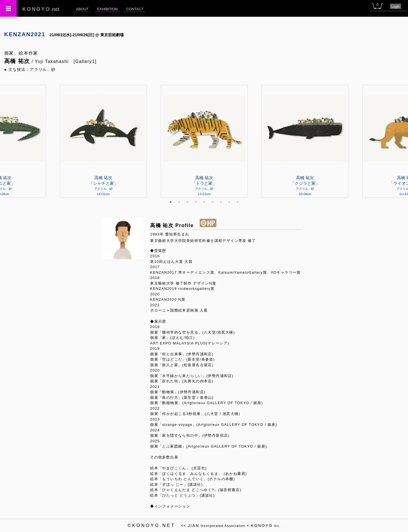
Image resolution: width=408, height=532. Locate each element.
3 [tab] (187, 202)
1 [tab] (171, 202)
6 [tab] (212, 202)
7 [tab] (221, 202)
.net (41, 9)
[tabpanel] (204, 141)
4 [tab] (196, 202)
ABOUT (82, 9)
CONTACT (135, 9)
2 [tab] (179, 202)
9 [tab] (238, 202)
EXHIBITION (108, 9)
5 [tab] (204, 202)
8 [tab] (229, 202)
